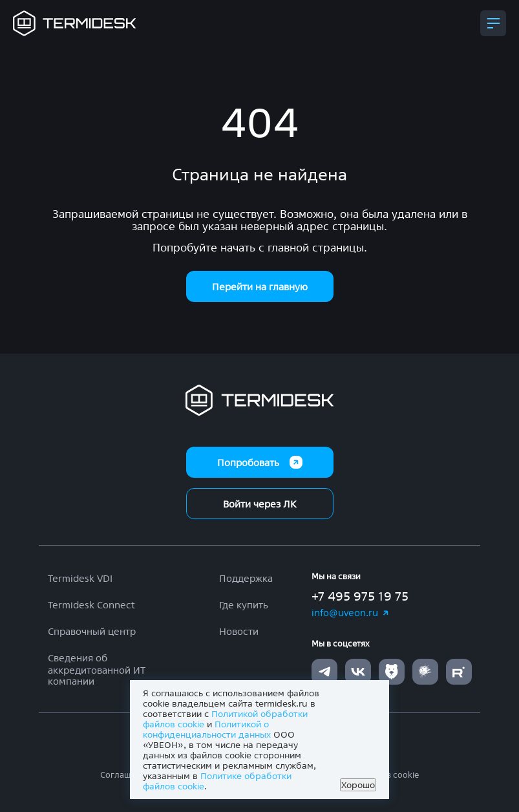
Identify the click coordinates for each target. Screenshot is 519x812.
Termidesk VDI (80, 578)
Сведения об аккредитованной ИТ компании (97, 669)
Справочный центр (92, 631)
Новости (239, 631)
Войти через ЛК (260, 504)
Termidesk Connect (91, 605)
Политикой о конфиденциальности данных (207, 729)
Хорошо (358, 785)
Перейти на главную (260, 287)
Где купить (244, 605)
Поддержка (246, 578)
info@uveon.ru (351, 613)
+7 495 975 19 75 (360, 596)
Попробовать (260, 462)
